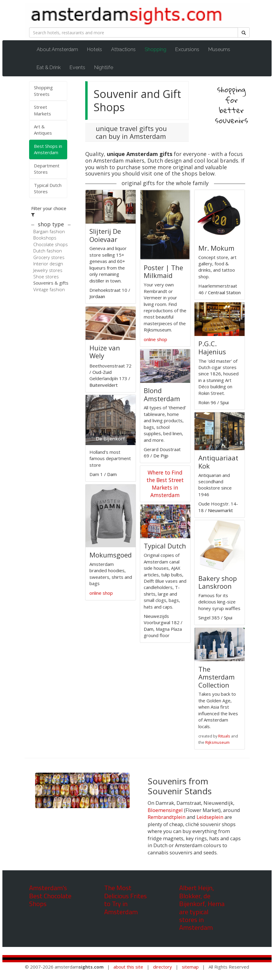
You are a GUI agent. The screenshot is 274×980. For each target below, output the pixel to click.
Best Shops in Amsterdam (48, 149)
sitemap (190, 967)
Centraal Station (224, 292)
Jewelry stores (48, 270)
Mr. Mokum (216, 248)
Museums (219, 49)
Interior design (48, 264)
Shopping (158, 49)
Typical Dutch (165, 546)
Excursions (187, 49)
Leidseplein (210, 817)
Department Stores (47, 169)
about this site (128, 967)
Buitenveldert (104, 385)
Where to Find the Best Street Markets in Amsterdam (165, 484)
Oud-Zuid (102, 372)
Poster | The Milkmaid (163, 271)
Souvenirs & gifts (51, 283)
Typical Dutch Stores (48, 188)
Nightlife (104, 67)
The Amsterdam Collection (217, 677)
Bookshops (45, 238)
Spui (224, 402)
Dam (112, 474)
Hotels (95, 49)
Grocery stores (49, 257)
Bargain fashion (49, 231)
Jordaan (97, 296)
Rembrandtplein (167, 817)
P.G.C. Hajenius (212, 347)
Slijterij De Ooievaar (105, 235)
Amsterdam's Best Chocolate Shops (50, 896)
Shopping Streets (43, 91)
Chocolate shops (51, 244)
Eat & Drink (49, 67)
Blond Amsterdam (162, 394)
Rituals (224, 736)
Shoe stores (46, 276)
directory (163, 967)
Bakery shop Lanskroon (218, 582)
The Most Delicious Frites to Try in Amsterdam (125, 900)
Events (77, 67)
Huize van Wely (105, 352)
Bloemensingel (165, 810)
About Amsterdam (57, 49)
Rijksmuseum (217, 742)
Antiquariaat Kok (218, 462)
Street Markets (42, 110)
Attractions (123, 49)
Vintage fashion (49, 289)
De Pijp (161, 456)
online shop (101, 593)
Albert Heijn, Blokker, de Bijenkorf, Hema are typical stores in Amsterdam (202, 908)
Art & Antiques (43, 130)
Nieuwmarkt (220, 510)
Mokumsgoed (111, 555)
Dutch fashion (48, 251)
